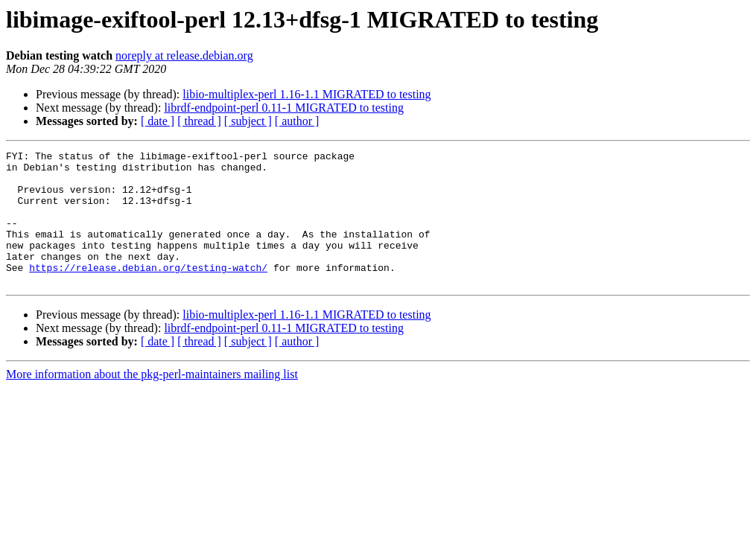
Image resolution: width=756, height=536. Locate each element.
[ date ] (158, 121)
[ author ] (297, 121)
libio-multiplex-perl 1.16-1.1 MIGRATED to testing (306, 94)
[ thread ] (199, 121)
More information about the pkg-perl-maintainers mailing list (152, 401)
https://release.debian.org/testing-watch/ (148, 292)
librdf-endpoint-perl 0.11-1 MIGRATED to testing (284, 108)
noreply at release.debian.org (184, 55)
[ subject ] (248, 121)
